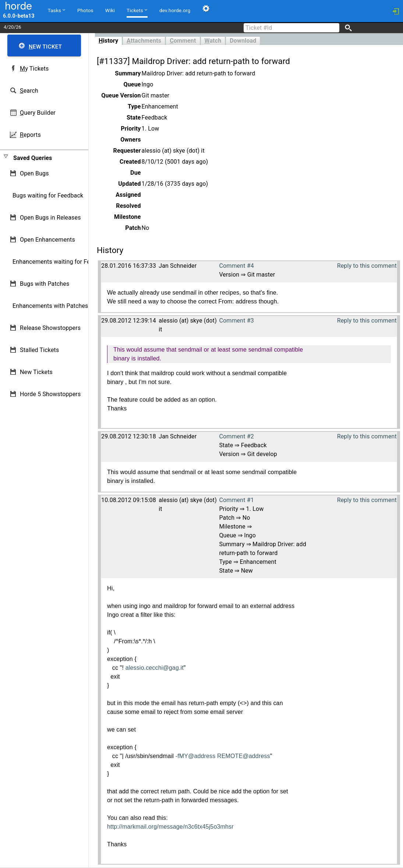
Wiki (110, 10)
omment (183, 41)
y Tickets (34, 69)
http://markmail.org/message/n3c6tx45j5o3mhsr (170, 827)
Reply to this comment (367, 266)
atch (213, 41)
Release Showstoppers (50, 328)
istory (108, 41)
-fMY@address (196, 756)
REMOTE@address (244, 756)
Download (243, 41)
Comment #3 (236, 321)
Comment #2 (236, 436)
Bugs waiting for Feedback (48, 195)
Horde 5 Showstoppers (50, 394)
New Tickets (36, 372)
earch (29, 91)
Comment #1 (236, 500)
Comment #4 (236, 266)
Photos (85, 10)
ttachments (144, 41)
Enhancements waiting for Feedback (61, 262)
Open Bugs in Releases (50, 218)
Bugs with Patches (45, 284)
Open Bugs (34, 173)
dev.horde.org (175, 10)
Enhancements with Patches (50, 306)
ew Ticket (45, 47)
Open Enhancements (47, 240)
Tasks (56, 10)
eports (30, 135)
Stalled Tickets (39, 350)
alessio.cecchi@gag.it (155, 668)
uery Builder (38, 113)
